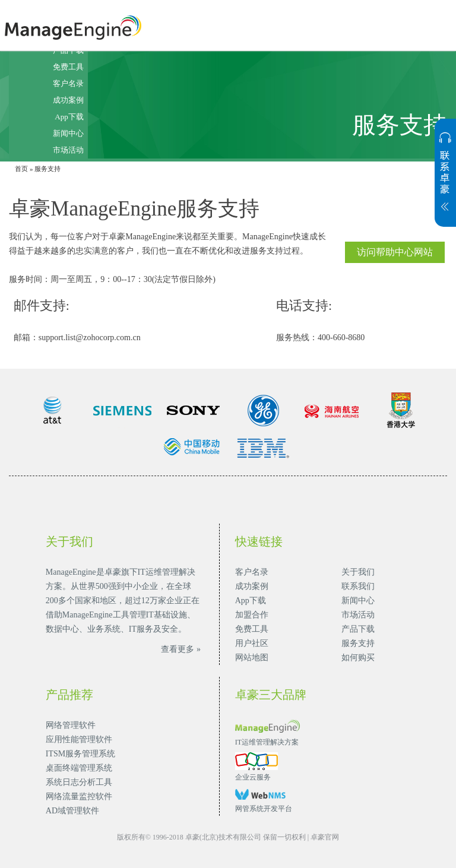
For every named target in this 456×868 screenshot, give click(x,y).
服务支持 (358, 643)
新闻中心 (68, 133)
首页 (21, 169)
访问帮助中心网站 (395, 252)
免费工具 (68, 67)
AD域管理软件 (72, 811)
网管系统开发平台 (264, 809)
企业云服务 (253, 777)
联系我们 (358, 586)
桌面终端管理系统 (79, 768)
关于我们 (358, 572)
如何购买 (358, 658)
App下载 (69, 117)
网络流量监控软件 (79, 796)
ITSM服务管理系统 (80, 754)
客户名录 (68, 83)
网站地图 (252, 658)
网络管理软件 (71, 725)
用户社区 (252, 643)
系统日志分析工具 (79, 782)
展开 (445, 179)
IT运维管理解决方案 (267, 742)
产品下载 (358, 629)
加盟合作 (252, 615)
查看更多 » (181, 649)
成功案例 (68, 100)
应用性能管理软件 (79, 739)
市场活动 (68, 150)
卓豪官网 (325, 837)
